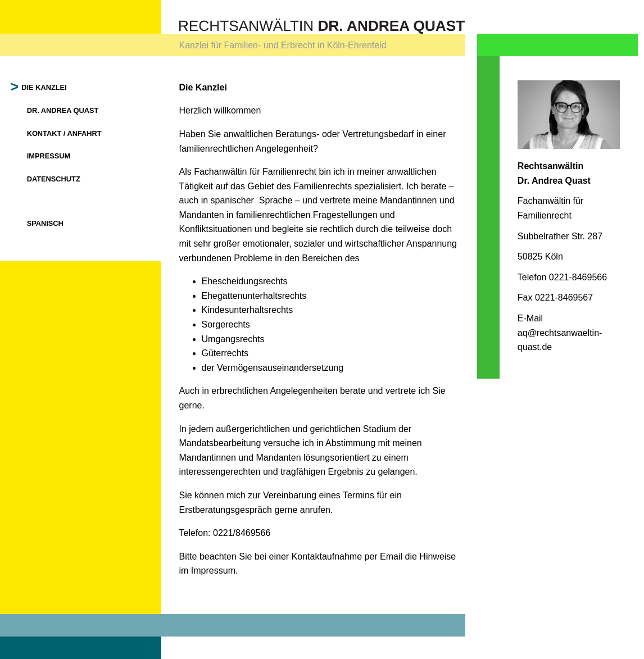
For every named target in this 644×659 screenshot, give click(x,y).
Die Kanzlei (45, 87)
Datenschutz (54, 179)
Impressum (49, 156)
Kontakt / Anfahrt (64, 133)
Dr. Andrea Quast (63, 110)
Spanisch (45, 223)
